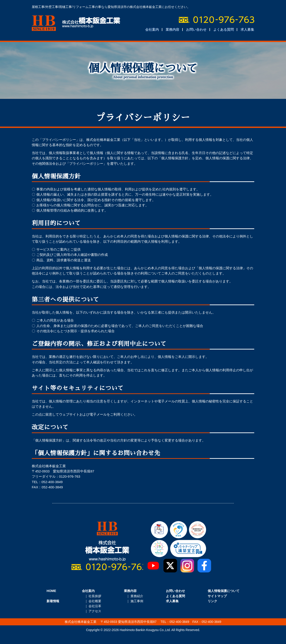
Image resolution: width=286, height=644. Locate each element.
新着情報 (53, 601)
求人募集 (247, 29)
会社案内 (152, 29)
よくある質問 (224, 29)
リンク (212, 601)
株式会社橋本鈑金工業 (76, 23)
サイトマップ (217, 596)
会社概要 (95, 601)
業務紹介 (137, 596)
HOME (51, 591)
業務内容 (173, 29)
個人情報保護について (224, 591)
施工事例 (137, 601)
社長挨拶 (95, 596)
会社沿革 (95, 606)
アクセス (95, 611)
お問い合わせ (196, 29)
